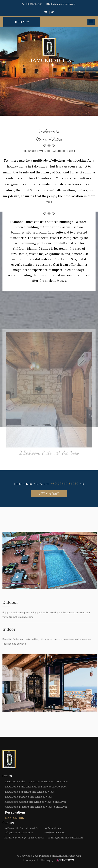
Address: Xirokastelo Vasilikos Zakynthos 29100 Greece (23, 830)
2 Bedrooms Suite (15, 781)
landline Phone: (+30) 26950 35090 (24, 837)
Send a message (49, 493)
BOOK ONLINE (14, 818)
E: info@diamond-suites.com (66, 837)
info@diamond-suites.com (61, 4)
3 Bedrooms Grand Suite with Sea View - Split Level (35, 802)
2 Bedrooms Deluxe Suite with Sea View (28, 797)
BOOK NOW (22, 22)
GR (53, 12)
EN (45, 12)
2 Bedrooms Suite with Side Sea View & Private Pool (35, 786)
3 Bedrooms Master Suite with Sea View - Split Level (36, 807)
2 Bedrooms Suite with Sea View (49, 454)
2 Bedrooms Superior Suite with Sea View (29, 792)
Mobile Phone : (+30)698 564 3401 (55, 830)
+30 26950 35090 (65, 483)
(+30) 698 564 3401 (33, 4)
